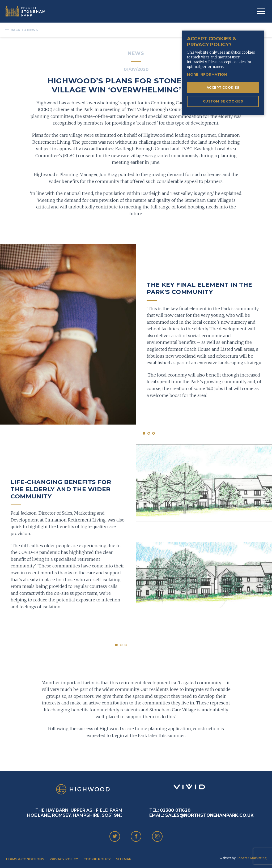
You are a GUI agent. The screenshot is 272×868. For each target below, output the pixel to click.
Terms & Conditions (25, 859)
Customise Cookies (223, 101)
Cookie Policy (97, 859)
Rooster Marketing (252, 858)
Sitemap (124, 859)
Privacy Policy (64, 859)
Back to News (24, 30)
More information (207, 74)
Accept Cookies (223, 87)
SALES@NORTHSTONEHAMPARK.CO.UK (209, 815)
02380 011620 (175, 810)
